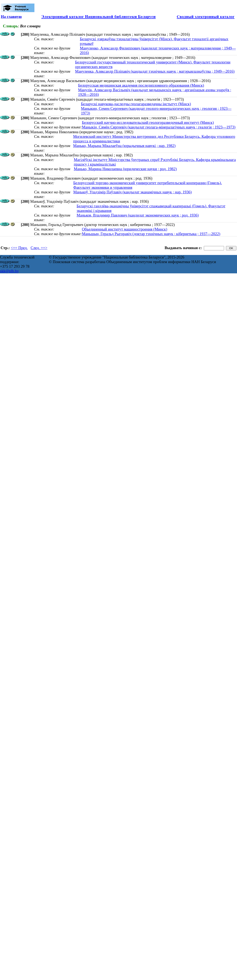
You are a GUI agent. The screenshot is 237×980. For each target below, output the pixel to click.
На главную (11, 17)
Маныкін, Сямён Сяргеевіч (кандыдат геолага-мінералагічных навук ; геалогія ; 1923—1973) (159, 127)
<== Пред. (19, 248)
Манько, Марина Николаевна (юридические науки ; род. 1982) (125, 169)
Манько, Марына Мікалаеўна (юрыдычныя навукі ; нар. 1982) (124, 146)
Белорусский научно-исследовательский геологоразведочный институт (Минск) (148, 122)
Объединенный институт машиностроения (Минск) (124, 229)
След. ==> (39, 248)
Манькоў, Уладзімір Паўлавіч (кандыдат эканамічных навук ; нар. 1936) (132, 192)
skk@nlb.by (9, 271)
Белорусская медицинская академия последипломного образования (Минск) (141, 85)
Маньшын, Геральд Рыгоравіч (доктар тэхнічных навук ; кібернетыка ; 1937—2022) (151, 234)
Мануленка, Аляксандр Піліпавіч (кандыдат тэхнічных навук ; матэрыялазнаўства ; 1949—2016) (155, 71)
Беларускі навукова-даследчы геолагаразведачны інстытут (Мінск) (136, 104)
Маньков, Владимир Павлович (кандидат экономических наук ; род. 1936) (138, 215)
